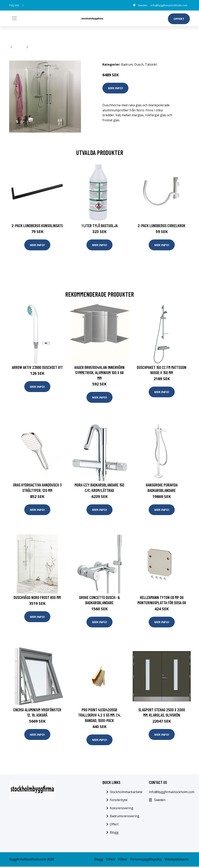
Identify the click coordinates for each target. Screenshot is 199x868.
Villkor (123, 861)
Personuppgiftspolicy (146, 861)
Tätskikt (36, 47)
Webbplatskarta (177, 861)
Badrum (19, 47)
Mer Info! (115, 88)
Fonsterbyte (119, 801)
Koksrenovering (122, 809)
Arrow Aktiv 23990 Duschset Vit (37, 367)
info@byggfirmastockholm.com (167, 5)
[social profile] (23, 5)
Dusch (139, 64)
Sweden (138, 5)
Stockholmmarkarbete (126, 793)
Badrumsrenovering (125, 818)
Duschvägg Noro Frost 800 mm (37, 598)
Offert (179, 19)
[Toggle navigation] (14, 18)
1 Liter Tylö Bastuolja (99, 226)
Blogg (114, 834)
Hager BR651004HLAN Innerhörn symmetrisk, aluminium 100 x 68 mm (99, 373)
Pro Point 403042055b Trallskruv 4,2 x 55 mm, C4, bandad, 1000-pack (99, 716)
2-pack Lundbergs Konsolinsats (37, 226)
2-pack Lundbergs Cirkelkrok (162, 226)
